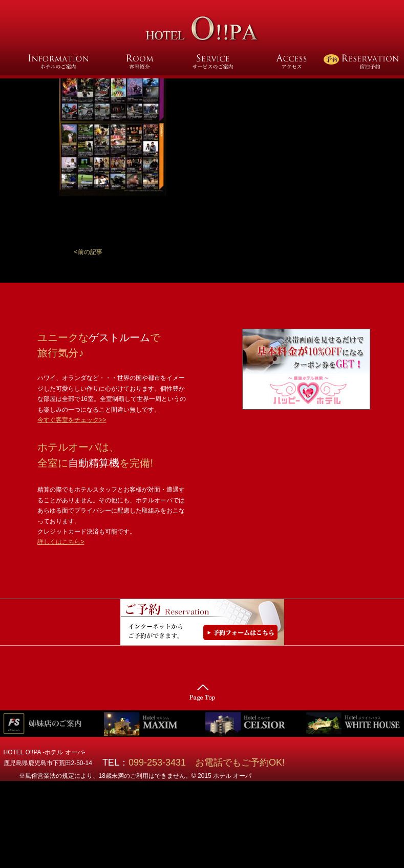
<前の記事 (88, 252)
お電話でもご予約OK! (240, 763)
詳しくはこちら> (61, 542)
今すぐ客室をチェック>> (72, 420)
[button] (88, 252)
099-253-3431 (162, 763)
